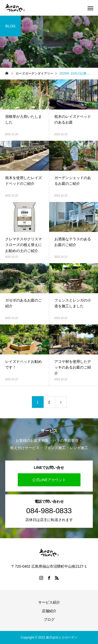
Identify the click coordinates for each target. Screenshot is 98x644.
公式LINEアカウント (49, 480)
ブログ (49, 620)
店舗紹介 (49, 611)
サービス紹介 (49, 602)
